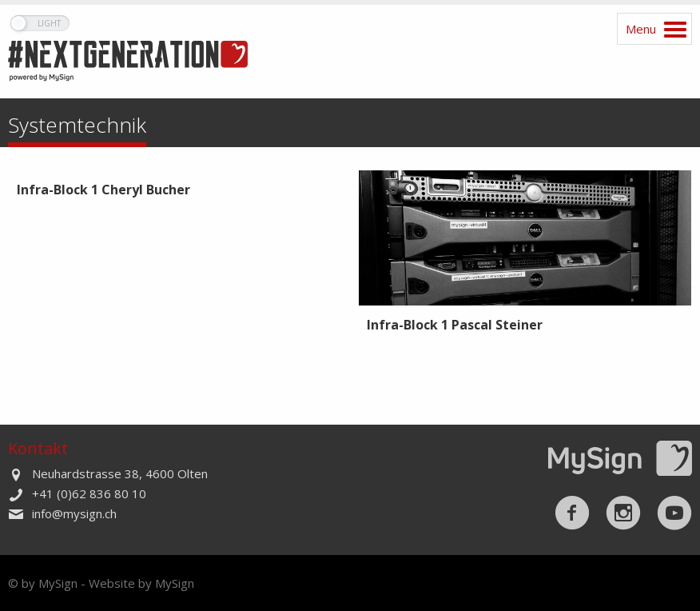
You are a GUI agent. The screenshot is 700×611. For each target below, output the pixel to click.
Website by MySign (141, 583)
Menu (641, 29)
